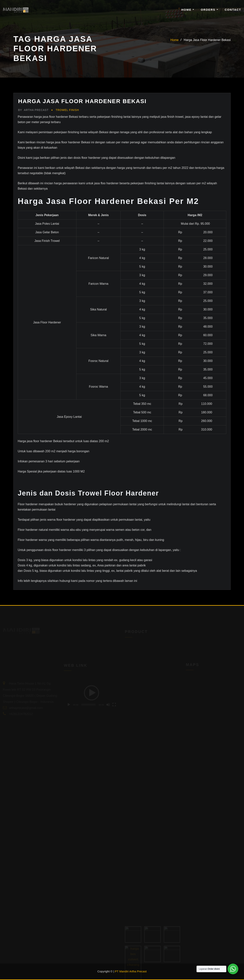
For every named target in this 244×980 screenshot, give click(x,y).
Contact (233, 10)
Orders (209, 10)
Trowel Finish (67, 110)
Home (188, 10)
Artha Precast (33, 110)
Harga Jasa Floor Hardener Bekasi (207, 40)
